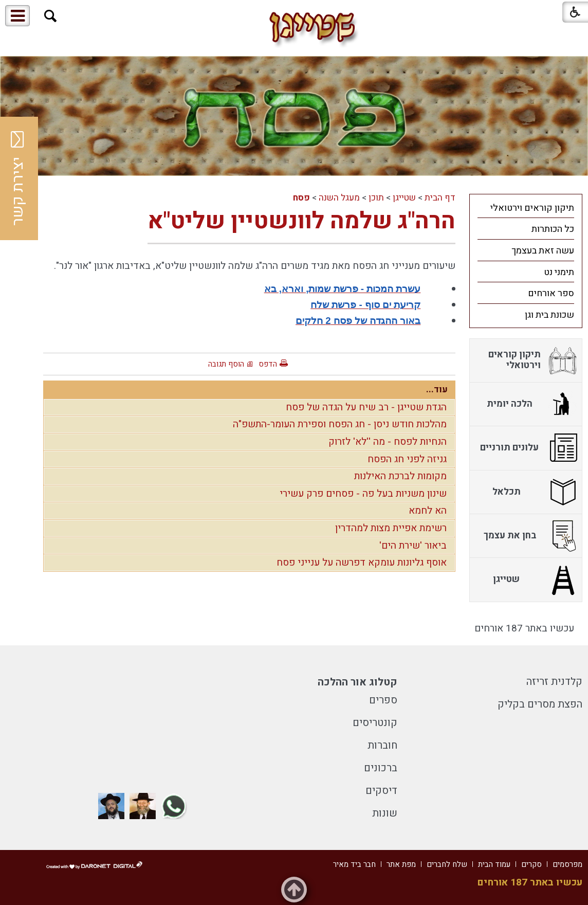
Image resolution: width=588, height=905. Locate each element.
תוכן (376, 198)
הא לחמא (428, 511)
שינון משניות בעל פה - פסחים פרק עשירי (363, 494)
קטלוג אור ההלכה (357, 682)
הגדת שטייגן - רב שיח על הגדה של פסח (366, 407)
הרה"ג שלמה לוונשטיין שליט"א (301, 221)
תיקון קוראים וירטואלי (532, 208)
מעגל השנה (339, 198)
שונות (385, 813)
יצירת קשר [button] (18, 178)
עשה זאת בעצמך (543, 251)
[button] (51, 16)
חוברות (382, 745)
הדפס (268, 364)
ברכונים (381, 768)
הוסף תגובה (226, 364)
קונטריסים (375, 723)
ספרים (383, 700)
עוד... (437, 390)
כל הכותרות (553, 229)
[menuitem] (526, 208)
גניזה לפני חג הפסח (407, 459)
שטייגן (404, 198)
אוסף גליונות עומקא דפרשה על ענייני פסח (362, 563)
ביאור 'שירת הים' (413, 546)
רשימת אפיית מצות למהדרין (391, 528)
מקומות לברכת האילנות (400, 476)
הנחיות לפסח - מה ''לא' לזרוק (388, 442)
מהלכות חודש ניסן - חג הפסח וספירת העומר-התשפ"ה (340, 424)
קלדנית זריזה (554, 682)
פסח (301, 198)
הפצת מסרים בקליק (540, 704)
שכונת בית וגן (549, 315)
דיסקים (381, 791)
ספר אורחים (551, 293)
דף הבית (440, 198)
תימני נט (559, 272)
